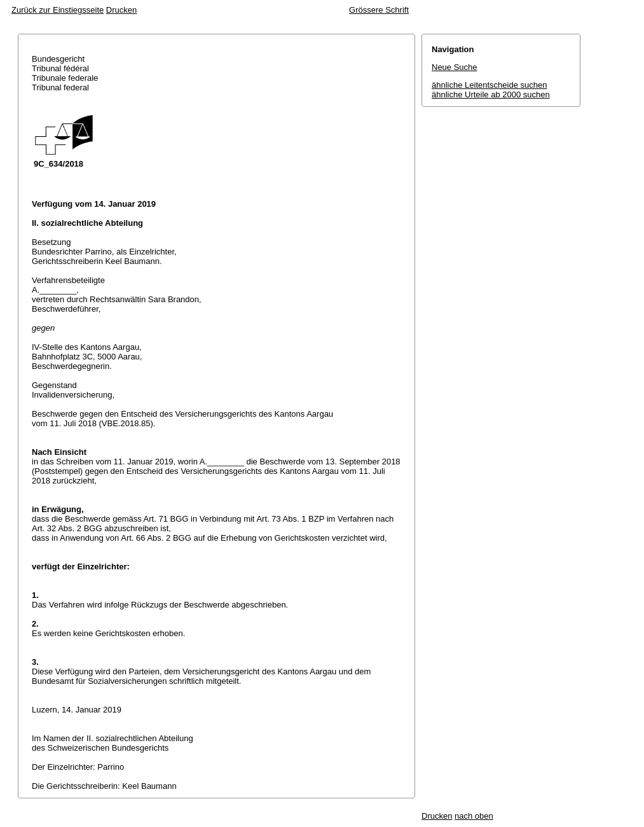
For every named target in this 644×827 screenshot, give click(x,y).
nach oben (474, 816)
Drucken (121, 10)
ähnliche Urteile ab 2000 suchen (491, 94)
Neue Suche (455, 67)
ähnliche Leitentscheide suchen (489, 85)
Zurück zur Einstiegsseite (58, 10)
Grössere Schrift (379, 10)
